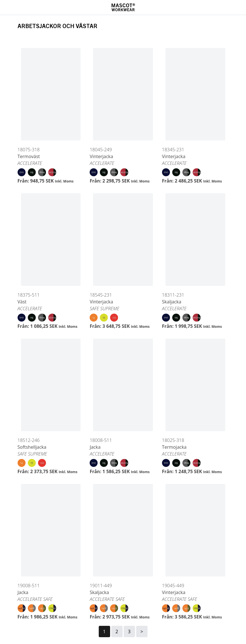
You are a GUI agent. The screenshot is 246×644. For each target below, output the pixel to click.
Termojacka (174, 447)
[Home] (123, 7)
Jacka (95, 447)
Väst (22, 302)
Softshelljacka (32, 447)
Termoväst (29, 156)
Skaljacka (172, 302)
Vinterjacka (101, 156)
